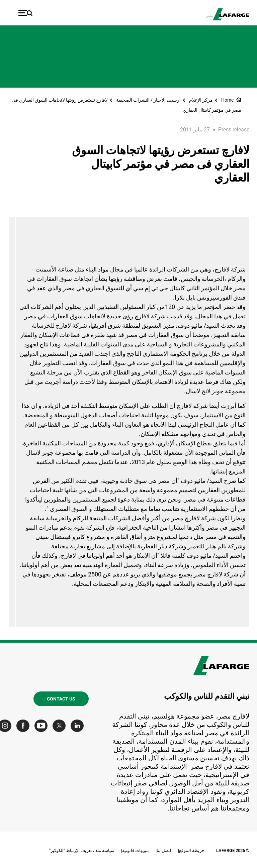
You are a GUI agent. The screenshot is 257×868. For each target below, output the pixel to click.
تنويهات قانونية (135, 850)
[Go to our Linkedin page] (78, 726)
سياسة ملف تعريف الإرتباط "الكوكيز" (81, 850)
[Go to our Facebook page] (24, 726)
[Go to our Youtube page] (42, 726)
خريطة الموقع (191, 850)
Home (227, 100)
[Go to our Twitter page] (60, 726)
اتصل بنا (164, 850)
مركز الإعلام (201, 100)
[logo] (231, 14)
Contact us (61, 699)
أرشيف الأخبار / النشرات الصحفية (148, 100)
